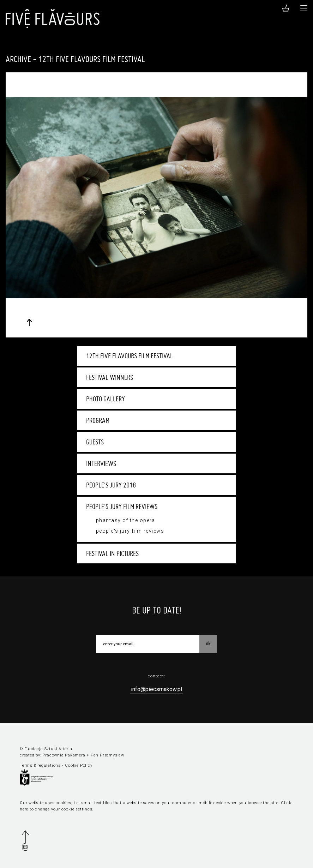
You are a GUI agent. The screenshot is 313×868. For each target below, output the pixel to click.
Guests (95, 442)
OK (208, 643)
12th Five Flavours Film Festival (130, 356)
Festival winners (110, 377)
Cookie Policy (79, 765)
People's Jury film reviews (122, 507)
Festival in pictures (112, 553)
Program (98, 420)
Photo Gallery (106, 399)
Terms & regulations (40, 765)
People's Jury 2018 (111, 485)
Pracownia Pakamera (64, 755)
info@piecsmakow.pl (156, 689)
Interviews (101, 463)
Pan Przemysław (107, 755)
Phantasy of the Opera (126, 520)
